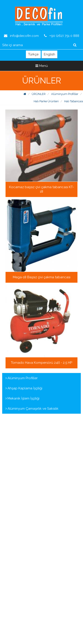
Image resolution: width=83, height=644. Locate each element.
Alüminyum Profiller (65, 94)
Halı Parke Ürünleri (46, 101)
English (49, 54)
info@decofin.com (21, 36)
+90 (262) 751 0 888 (62, 36)
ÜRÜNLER (39, 94)
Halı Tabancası (74, 101)
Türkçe (33, 54)
